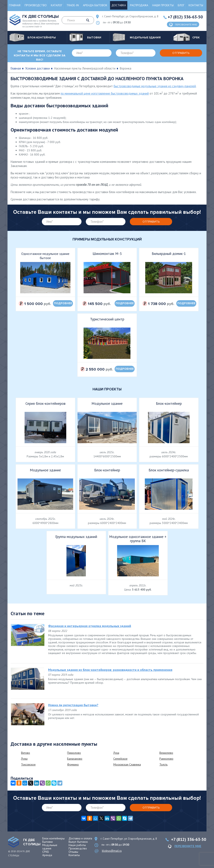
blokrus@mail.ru (112, 851)
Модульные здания (50, 847)
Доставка (119, 5)
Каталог (57, 5)
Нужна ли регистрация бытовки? (73, 705)
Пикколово (74, 753)
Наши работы (77, 845)
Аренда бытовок (95, 5)
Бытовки (48, 842)
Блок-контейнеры (53, 838)
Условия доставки (38, 68)
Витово (26, 753)
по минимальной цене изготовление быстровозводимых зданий (105, 93)
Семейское (120, 759)
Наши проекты (163, 5)
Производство (36, 5)
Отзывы (73, 852)
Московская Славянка (127, 764)
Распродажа (139, 5)
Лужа (24, 759)
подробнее (63, 303)
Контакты (196, 5)
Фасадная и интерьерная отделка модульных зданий (90, 626)
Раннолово (166, 759)
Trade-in (73, 5)
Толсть (163, 764)
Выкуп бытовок (78, 842)
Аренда (47, 855)
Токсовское (28, 764)
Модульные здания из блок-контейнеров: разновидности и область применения (110, 670)
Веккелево (166, 753)
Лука (116, 753)
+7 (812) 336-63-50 (185, 17)
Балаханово (75, 759)
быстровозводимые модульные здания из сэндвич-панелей (155, 86)
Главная (15, 5)
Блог (181, 5)
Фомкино (73, 764)
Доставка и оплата (80, 838)
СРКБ (46, 852)
